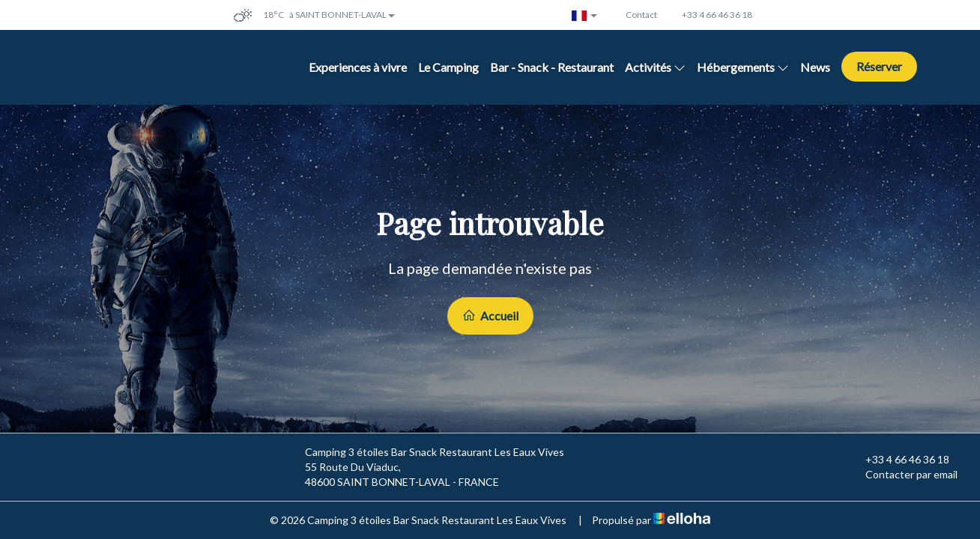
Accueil (490, 316)
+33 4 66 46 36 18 (899, 460)
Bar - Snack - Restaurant (552, 67)
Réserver (879, 66)
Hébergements (743, 67)
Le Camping (448, 67)
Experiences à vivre (358, 67)
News (815, 67)
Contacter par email (903, 475)
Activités (655, 67)
